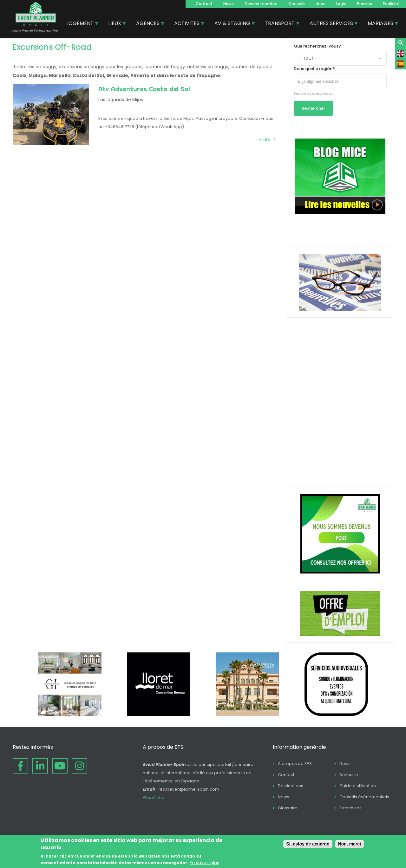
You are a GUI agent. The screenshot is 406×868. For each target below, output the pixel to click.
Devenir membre (261, 4)
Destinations (291, 786)
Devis (345, 764)
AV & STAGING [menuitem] (233, 24)
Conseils (297, 4)
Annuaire (349, 775)
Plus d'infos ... (156, 797)
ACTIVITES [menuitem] (187, 24)
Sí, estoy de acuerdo (308, 844)
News (229, 4)
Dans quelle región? (314, 69)
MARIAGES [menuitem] (381, 24)
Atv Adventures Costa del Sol (144, 89)
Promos (365, 4)
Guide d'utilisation (358, 786)
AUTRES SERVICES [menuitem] (332, 24)
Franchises (350, 808)
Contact (204, 4)
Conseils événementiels (364, 797)
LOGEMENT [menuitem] (80, 24)
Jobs (321, 4)
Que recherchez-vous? (317, 46)
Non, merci (350, 844)
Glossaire (288, 808)
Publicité (391, 4)
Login (341, 4)
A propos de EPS (295, 764)
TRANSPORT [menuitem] (280, 24)
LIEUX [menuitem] (115, 24)
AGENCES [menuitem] (148, 24)
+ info (265, 139)
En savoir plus (204, 863)
